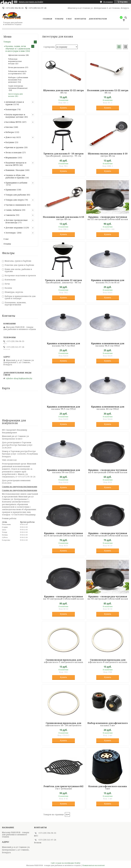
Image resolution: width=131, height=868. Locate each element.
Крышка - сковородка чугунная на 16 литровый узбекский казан (108, 598)
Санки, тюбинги (13, 210)
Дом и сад (10, 137)
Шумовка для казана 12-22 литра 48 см (63, 92)
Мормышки (11, 158)
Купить (63, 108)
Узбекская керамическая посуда (15, 61)
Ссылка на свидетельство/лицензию (20, 487)
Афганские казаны (17, 55)
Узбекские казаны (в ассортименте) (17, 72)
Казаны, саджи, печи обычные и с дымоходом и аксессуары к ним (18, 49)
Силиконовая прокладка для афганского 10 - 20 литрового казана (63, 725)
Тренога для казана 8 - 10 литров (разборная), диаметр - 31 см (63, 155)
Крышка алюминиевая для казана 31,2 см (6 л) (108, 281)
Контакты (80, 19)
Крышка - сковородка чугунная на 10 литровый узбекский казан (108, 534)
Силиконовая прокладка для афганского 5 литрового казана (63, 661)
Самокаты (10, 215)
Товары (59, 19)
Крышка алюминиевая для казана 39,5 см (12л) (63, 408)
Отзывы (7, 244)
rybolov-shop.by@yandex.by (19, 378)
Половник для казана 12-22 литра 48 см (108, 92)
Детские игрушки (14, 228)
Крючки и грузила (14, 147)
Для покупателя (98, 19)
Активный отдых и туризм (15, 103)
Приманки (11, 190)
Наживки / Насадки (15, 170)
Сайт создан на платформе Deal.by (66, 863)
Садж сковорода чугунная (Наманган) (18, 87)
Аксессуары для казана (15, 95)
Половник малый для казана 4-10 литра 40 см (63, 218)
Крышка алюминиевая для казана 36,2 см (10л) (108, 345)
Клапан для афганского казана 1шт (108, 788)
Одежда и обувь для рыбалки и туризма (15, 176)
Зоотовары (11, 233)
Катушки (10, 142)
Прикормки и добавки (16, 183)
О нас (69, 19)
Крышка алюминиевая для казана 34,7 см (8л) (63, 345)
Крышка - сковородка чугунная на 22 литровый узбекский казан (108, 218)
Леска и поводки (14, 152)
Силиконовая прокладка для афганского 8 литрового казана (108, 661)
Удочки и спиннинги (16, 205)
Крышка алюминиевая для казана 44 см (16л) (108, 408)
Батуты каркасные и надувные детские (15, 116)
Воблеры (10, 132)
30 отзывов (108, 2)
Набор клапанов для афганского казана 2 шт (108, 724)
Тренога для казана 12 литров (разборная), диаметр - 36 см (63, 281)
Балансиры (11, 109)
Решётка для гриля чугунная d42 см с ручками (63, 788)
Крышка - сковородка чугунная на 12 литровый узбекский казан (63, 598)
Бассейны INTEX (13, 122)
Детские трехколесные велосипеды (17, 221)
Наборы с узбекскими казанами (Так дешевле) (18, 80)
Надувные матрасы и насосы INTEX (16, 164)
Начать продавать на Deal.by (31, 2)
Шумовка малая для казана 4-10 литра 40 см (108, 155)
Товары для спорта (15, 200)
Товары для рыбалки (16, 195)
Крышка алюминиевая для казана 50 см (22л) (63, 471)
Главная (47, 19)
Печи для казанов (16, 67)
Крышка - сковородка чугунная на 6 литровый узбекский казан (108, 471)
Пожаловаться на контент (94, 865)
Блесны (9, 127)
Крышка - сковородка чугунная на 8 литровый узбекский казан (63, 534)
